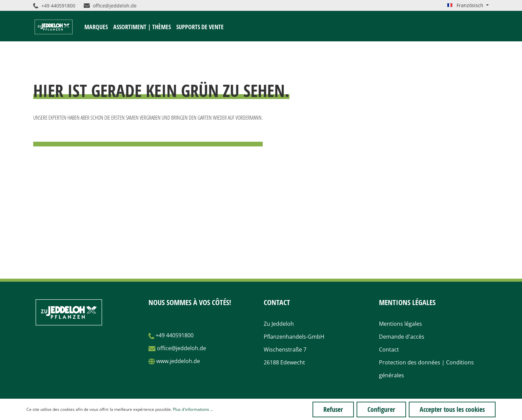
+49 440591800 (54, 6)
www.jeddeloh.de (178, 361)
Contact (389, 349)
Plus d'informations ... (193, 409)
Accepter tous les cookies (452, 409)
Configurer (381, 409)
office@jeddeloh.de (110, 6)
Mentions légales (400, 324)
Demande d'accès (402, 337)
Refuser (333, 409)
